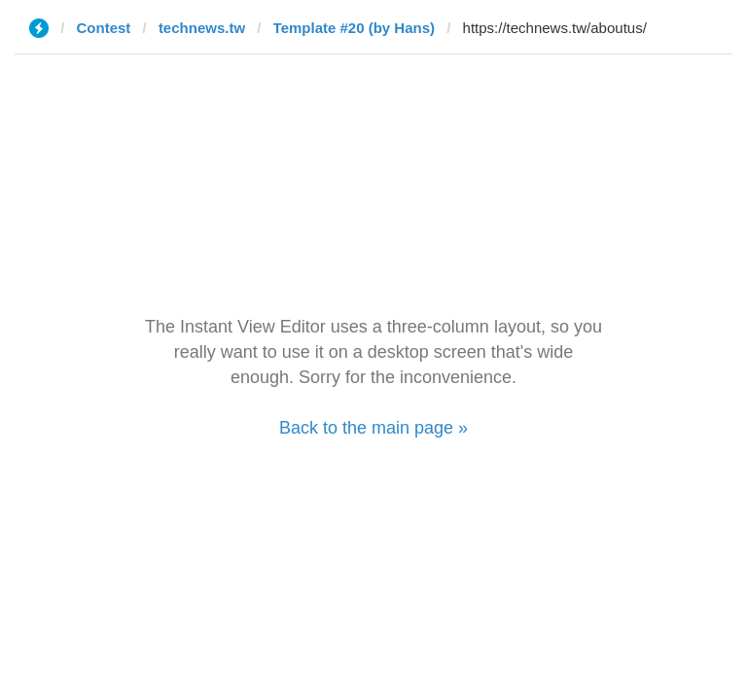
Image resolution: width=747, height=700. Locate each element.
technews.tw (202, 28)
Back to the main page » (373, 428)
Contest (104, 28)
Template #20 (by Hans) (354, 28)
